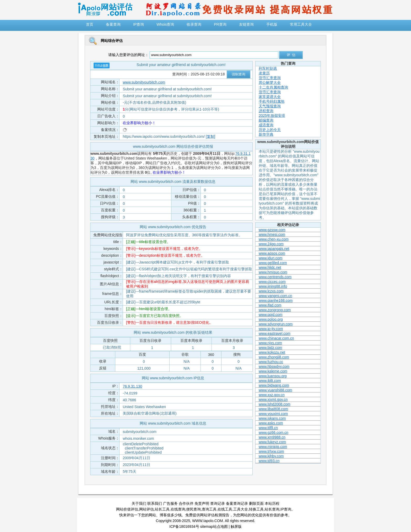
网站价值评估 (127, 509)
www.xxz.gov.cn (272, 395)
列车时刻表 (268, 68)
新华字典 (266, 134)
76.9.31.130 (132, 386)
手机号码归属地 (272, 101)
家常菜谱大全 (270, 97)
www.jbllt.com (270, 381)
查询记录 (218, 503)
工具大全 (241, 509)
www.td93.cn (269, 461)
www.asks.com (271, 423)
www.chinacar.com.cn (276, 338)
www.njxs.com (270, 343)
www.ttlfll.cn (268, 428)
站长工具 (162, 509)
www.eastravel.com (275, 333)
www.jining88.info (273, 286)
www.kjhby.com (271, 456)
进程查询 (266, 111)
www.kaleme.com (273, 371)
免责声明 (202, 503)
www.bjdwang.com (274, 385)
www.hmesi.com (272, 234)
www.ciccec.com (272, 282)
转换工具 (256, 509)
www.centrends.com (275, 277)
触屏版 (236, 526)
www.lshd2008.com (275, 404)
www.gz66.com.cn (274, 432)
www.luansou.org (273, 376)
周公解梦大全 (270, 83)
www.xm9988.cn (272, 437)
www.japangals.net (274, 249)
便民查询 (193, 509)
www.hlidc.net (270, 267)
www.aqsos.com (272, 253)
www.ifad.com (270, 305)
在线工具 (225, 509)
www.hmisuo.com (273, 272)
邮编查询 (266, 120)
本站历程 (272, 503)
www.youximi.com (273, 414)
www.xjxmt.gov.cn (273, 399)
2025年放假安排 (272, 116)
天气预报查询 (270, 106)
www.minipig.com (273, 447)
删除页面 (256, 503)
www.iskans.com (272, 418)
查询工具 (209, 509)
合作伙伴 (186, 503)
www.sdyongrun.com (276, 324)
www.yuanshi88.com (275, 390)
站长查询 (272, 509)
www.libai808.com (273, 409)
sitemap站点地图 (214, 526)
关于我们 (139, 503)
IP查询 (286, 509)
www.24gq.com (271, 244)
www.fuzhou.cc (271, 362)
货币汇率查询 (270, 78)
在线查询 (178, 509)
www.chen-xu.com (274, 239)
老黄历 (264, 73)
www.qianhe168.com (276, 300)
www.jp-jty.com (271, 329)
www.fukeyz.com (272, 442)
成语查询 (266, 125)
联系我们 (155, 503)
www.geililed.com (273, 263)
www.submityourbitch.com (144, 82)
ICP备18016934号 (184, 526)
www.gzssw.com (272, 230)
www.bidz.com (270, 348)
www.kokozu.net (272, 352)
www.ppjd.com (271, 315)
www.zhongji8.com (274, 357)
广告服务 (170, 503)
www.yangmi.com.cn (275, 296)
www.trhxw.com (271, 451)
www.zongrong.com (275, 310)
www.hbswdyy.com (274, 366)
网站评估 (147, 509)
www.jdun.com (271, 258)
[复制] (210, 136)
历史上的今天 (270, 130)
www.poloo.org (271, 319)
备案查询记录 (237, 503)
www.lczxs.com (271, 291)
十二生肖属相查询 (273, 87)
